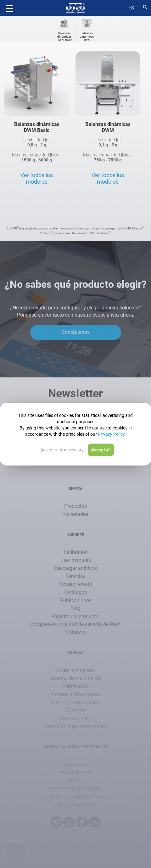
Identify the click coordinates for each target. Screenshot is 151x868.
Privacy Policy (111, 434)
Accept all (101, 450)
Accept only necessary (62, 450)
